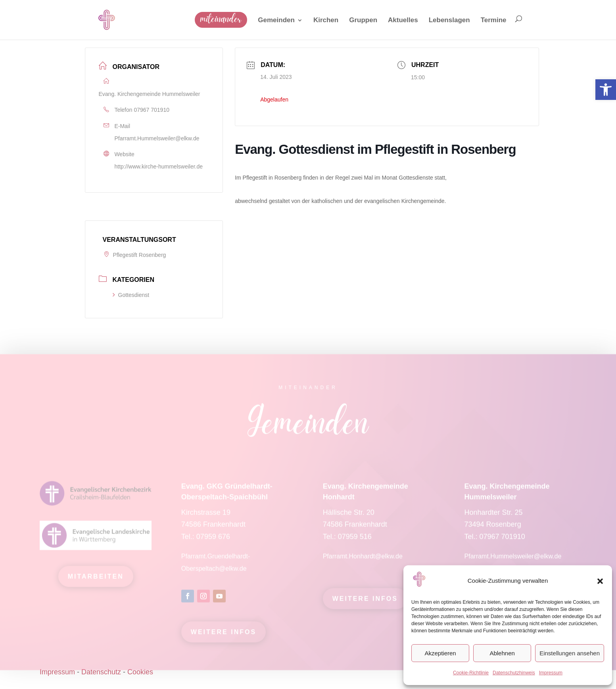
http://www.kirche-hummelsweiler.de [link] (159, 167)
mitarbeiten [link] (96, 579)
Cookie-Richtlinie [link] (471, 673)
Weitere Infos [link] (224, 635)
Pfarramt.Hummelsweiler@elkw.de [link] (157, 138)
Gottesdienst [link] (131, 295)
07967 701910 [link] (152, 110)
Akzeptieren (440, 653)
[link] (606, 90)
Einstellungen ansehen (570, 653)
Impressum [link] (551, 673)
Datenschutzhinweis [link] (514, 673)
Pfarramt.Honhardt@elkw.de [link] (364, 559)
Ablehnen (502, 653)
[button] (600, 581)
